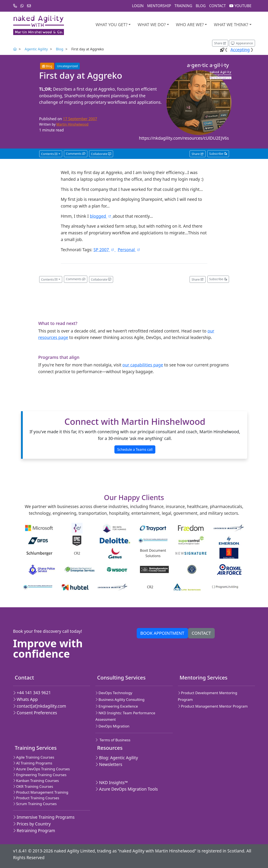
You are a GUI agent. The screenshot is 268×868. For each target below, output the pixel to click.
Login (138, 6)
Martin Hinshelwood (72, 124)
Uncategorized (67, 66)
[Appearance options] (242, 43)
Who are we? (190, 25)
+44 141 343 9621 (32, 693)
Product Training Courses (36, 798)
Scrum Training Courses (35, 804)
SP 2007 (104, 250)
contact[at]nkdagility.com (40, 706)
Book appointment (162, 633)
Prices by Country (32, 824)
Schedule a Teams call (135, 449)
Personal (129, 250)
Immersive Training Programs (44, 817)
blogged (101, 216)
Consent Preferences (35, 713)
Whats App (25, 699)
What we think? (231, 25)
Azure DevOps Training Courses (41, 769)
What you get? (111, 25)
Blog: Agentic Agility (117, 758)
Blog (201, 6)
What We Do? (152, 25)
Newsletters (109, 764)
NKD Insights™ (112, 782)
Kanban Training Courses (36, 781)
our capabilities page (143, 365)
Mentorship (159, 6)
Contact (217, 6)
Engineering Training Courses (40, 775)
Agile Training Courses (34, 757)
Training (183, 6)
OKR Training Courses (33, 786)
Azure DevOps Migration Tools (127, 789)
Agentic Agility (36, 49)
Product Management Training (41, 792)
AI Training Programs (33, 763)
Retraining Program (34, 830)
